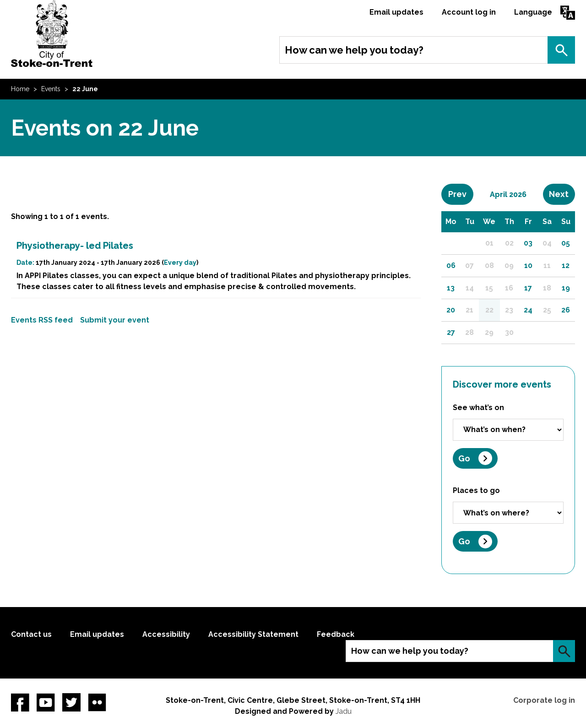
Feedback (336, 634)
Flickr (97, 702)
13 (451, 288)
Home (20, 89)
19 (566, 288)
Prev (461, 194)
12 (566, 265)
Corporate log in (544, 700)
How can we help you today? (354, 50)
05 (566, 243)
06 (451, 265)
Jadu (344, 711)
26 (566, 310)
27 (451, 332)
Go (464, 458)
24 (528, 310)
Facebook (20, 702)
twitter (71, 702)
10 (528, 265)
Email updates (396, 12)
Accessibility (166, 634)
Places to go (476, 490)
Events (51, 89)
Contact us (31, 634)
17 (528, 288)
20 (451, 310)
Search (561, 50)
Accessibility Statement (253, 634)
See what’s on (478, 408)
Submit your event (115, 320)
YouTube (46, 702)
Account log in (469, 12)
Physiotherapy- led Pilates (75, 246)
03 (528, 243)
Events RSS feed (42, 320)
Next (562, 194)
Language (533, 12)
